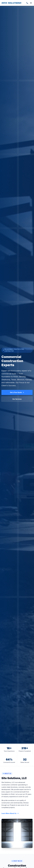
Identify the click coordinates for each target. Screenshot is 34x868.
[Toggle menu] (31, 3)
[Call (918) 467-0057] (27, 3)
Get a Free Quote (17, 392)
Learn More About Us (10, 813)
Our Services (17, 399)
